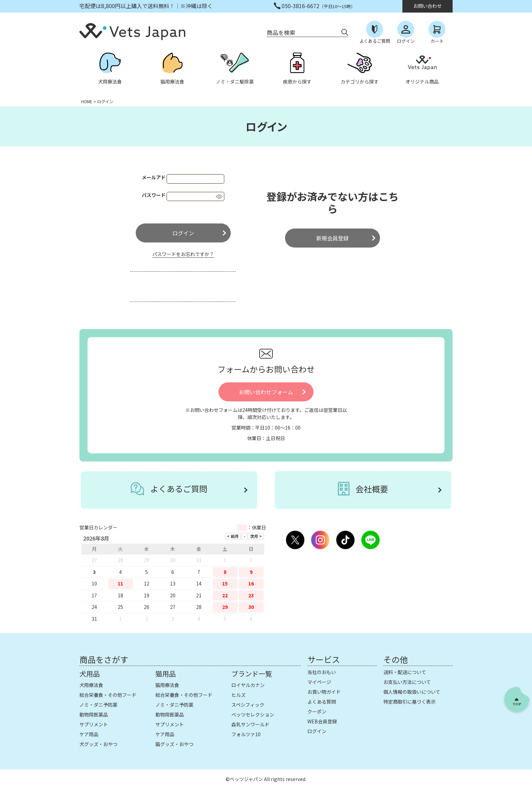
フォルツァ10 (246, 734)
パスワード (157, 195)
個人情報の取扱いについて (412, 692)
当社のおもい (322, 672)
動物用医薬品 (94, 714)
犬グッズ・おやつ (98, 744)
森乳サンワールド (250, 724)
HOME (87, 101)
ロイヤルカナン (248, 685)
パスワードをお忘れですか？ (183, 254)
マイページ (319, 682)
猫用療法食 (167, 685)
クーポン (317, 711)
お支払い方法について (407, 682)
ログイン (317, 731)
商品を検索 (281, 32)
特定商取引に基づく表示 (410, 702)
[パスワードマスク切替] (219, 197)
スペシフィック (248, 705)
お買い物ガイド (324, 692)
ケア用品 (89, 734)
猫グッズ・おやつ (174, 744)
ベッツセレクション (253, 714)
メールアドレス (161, 177)
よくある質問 (322, 702)
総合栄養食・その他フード (108, 695)
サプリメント (94, 724)
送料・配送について (405, 672)
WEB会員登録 (322, 721)
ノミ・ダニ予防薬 (98, 705)
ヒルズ (239, 695)
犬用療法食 (91, 685)
